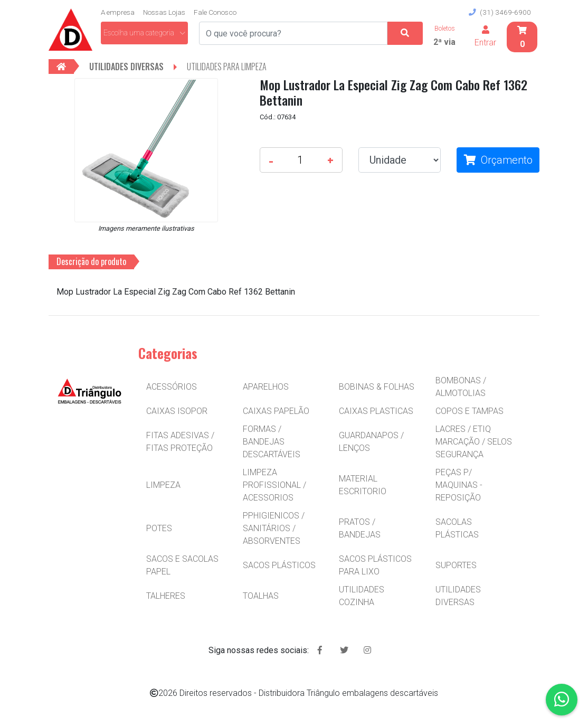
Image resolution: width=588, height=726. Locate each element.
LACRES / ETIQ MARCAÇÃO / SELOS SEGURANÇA (474, 442)
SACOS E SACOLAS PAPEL (182, 565)
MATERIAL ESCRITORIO (363, 485)
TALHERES (166, 596)
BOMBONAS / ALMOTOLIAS (461, 387)
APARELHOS (266, 387)
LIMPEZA (163, 485)
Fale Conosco (215, 12)
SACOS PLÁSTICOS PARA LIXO (375, 565)
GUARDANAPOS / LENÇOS (371, 442)
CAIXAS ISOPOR (177, 411)
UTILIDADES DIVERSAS (458, 596)
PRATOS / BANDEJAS (360, 528)
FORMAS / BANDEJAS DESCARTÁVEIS (272, 442)
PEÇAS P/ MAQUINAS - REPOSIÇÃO (459, 485)
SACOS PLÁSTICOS (279, 565)
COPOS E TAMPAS (470, 411)
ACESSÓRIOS (172, 387)
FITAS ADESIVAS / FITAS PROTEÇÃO (180, 442)
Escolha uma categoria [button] (144, 33)
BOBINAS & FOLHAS (377, 387)
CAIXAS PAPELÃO (276, 411)
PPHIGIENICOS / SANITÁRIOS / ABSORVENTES (274, 528)
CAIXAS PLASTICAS (376, 411)
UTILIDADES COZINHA (362, 596)
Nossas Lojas (164, 12)
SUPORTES (456, 565)
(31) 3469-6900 (500, 12)
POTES (159, 528)
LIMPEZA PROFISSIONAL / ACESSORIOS (274, 485)
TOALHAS (261, 596)
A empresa (118, 12)
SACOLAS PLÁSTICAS (457, 528)
